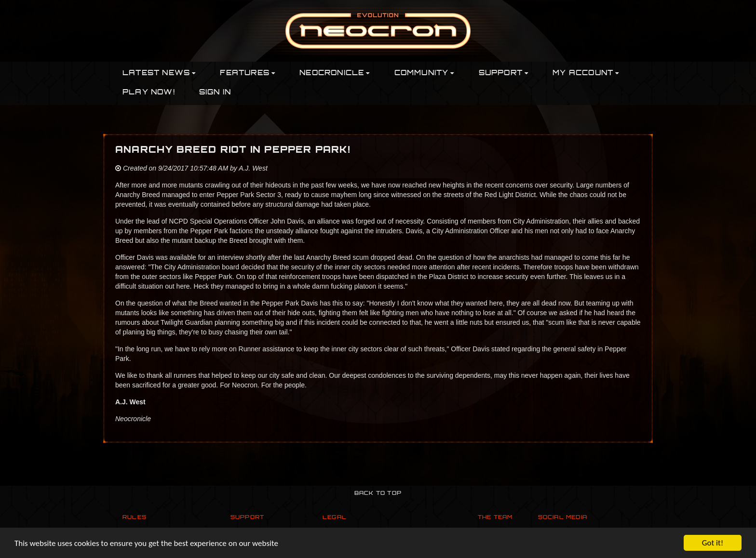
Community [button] (425, 73)
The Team (495, 518)
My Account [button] (586, 73)
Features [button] (248, 73)
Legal (335, 518)
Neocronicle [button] (335, 73)
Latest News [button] (159, 73)
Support (247, 518)
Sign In (215, 93)
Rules (135, 518)
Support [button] (504, 73)
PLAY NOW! (149, 93)
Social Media (563, 518)
